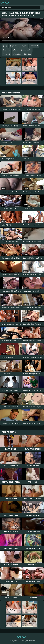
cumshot (18, 54)
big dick (28, 54)
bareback (35, 46)
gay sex (14, 46)
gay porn (24, 46)
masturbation (27, 50)
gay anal (7, 50)
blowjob (7, 54)
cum (16, 50)
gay (6, 46)
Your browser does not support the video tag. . (22, 31)
